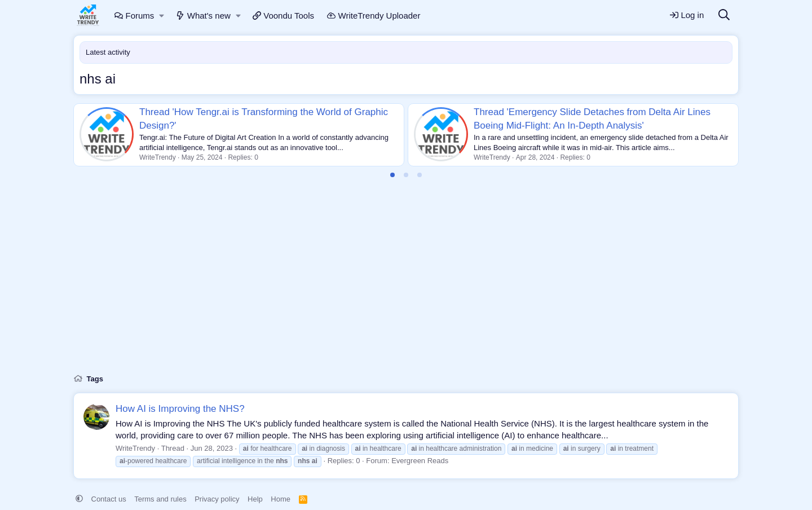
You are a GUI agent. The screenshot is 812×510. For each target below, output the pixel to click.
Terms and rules (160, 499)
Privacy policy (217, 499)
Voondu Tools (283, 16)
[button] (162, 16)
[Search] (724, 16)
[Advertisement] (406, 283)
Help (255, 499)
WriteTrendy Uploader (374, 16)
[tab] (392, 175)
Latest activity (108, 52)
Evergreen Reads (420, 461)
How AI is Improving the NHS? (180, 409)
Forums (134, 16)
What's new (203, 16)
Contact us (109, 499)
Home (281, 499)
